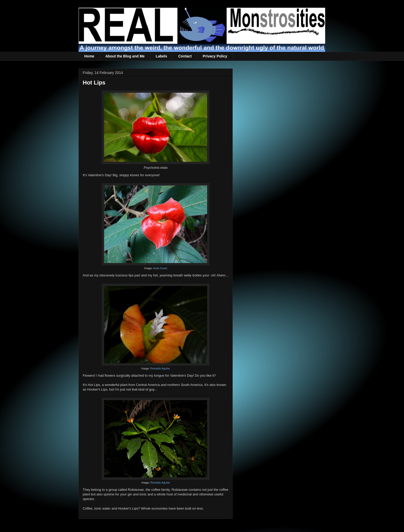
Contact (185, 56)
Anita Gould (160, 268)
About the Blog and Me (125, 56)
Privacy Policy (215, 56)
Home (89, 56)
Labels (161, 56)
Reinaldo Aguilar (160, 369)
